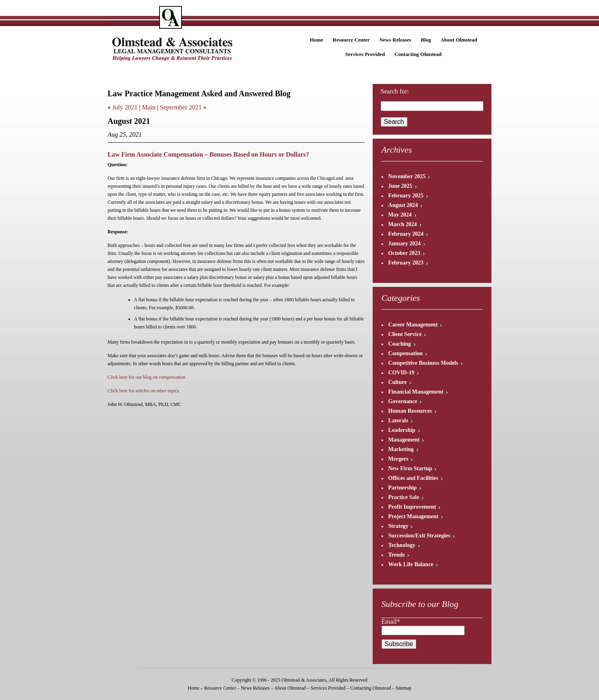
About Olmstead (459, 40)
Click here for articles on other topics (143, 391)
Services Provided (365, 54)
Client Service (405, 334)
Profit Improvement (412, 507)
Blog (426, 40)
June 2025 (400, 186)
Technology (402, 545)
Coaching (400, 344)
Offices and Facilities (413, 478)
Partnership (403, 488)
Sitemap (403, 688)
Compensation (405, 353)
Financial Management (416, 392)
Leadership (402, 430)
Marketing (401, 449)
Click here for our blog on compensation (147, 377)
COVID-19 (401, 373)
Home (316, 40)
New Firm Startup (410, 468)
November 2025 (407, 176)
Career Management (413, 325)
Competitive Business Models (423, 363)
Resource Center (351, 40)
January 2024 (404, 244)
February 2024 (406, 234)
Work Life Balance (411, 564)
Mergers (398, 459)
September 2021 (181, 107)
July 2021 (125, 107)
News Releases (395, 40)
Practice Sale (404, 497)
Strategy (398, 526)
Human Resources (410, 411)
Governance (403, 401)
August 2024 (403, 205)
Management (404, 440)
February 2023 (406, 263)
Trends (397, 555)
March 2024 (403, 224)
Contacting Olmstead (418, 54)
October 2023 (404, 253)
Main (149, 107)
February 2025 (406, 196)
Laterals (398, 421)
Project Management (413, 516)
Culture (397, 382)
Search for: (395, 91)
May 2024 (400, 215)
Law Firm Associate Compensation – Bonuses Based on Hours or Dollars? (208, 154)
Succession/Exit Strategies (419, 536)
